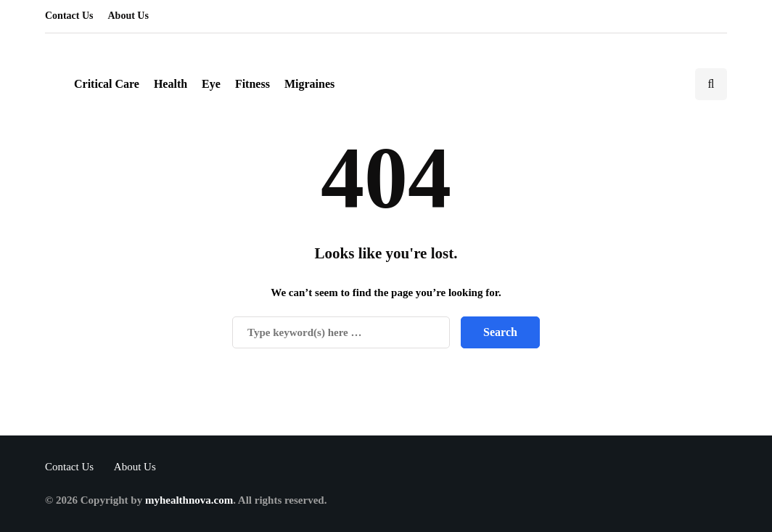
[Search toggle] (711, 84)
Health (171, 84)
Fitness (252, 84)
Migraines (309, 84)
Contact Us (69, 16)
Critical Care (107, 84)
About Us (128, 16)
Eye (211, 84)
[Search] (341, 332)
